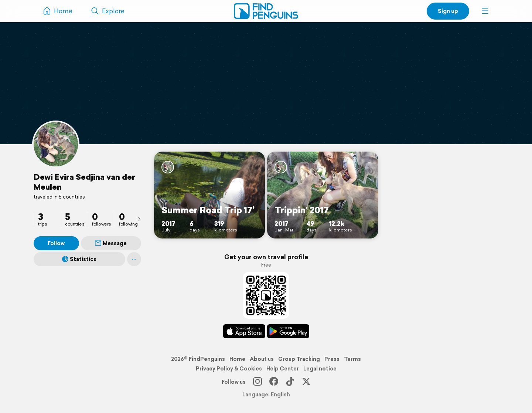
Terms (352, 359)
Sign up (448, 11)
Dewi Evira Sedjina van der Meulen (84, 182)
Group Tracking (299, 359)
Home (237, 359)
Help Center (283, 369)
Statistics (79, 259)
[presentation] (139, 219)
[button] (485, 11)
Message (111, 243)
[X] (306, 382)
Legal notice (320, 369)
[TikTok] (290, 382)
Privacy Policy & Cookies (229, 369)
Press (332, 359)
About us (262, 359)
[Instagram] (258, 382)
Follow (56, 243)
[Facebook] (274, 382)
